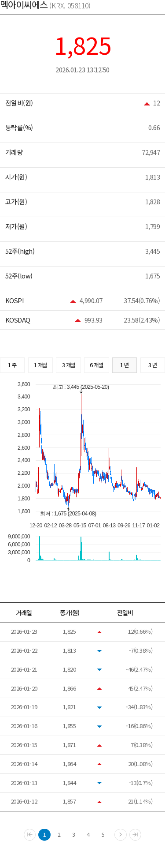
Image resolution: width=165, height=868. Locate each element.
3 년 (153, 365)
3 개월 (69, 365)
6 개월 (96, 365)
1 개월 (40, 365)
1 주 (12, 365)
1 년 (125, 365)
